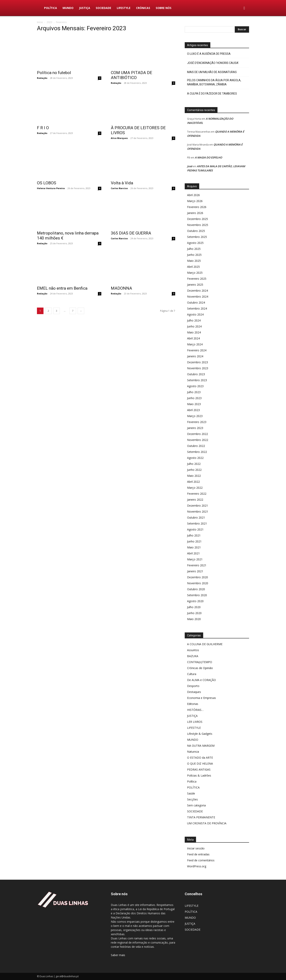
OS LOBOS (47, 183)
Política (192, 781)
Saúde (191, 793)
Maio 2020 (194, 619)
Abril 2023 (193, 410)
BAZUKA (193, 656)
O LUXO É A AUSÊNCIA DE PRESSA (209, 54)
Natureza (193, 752)
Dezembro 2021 (198, 506)
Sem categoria (196, 805)
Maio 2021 (194, 547)
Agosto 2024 (195, 314)
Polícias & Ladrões (199, 775)
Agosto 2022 (195, 458)
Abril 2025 (193, 267)
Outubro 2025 (196, 231)
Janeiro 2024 (195, 356)
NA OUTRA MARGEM (201, 746)
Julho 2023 (194, 392)
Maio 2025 (194, 261)
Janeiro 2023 (195, 428)
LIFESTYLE (124, 8)
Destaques (194, 692)
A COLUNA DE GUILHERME (205, 644)
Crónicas (143, 8)
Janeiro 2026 (195, 213)
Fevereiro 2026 (197, 207)
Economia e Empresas (201, 698)
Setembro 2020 (197, 595)
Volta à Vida (122, 183)
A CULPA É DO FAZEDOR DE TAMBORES (212, 94)
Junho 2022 (194, 470)
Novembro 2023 (198, 368)
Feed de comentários (201, 860)
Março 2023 (195, 416)
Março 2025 (195, 273)
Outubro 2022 (196, 446)
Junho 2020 (194, 613)
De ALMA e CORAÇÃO (201, 680)
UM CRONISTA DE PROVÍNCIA (207, 823)
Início (40, 22)
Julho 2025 (194, 249)
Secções (192, 799)
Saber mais (118, 955)
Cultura (192, 674)
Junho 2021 (194, 541)
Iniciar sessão (196, 848)
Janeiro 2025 (195, 285)
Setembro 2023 (197, 380)
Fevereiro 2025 (197, 279)
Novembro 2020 (198, 583)
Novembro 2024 (198, 297)
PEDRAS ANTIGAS (199, 769)
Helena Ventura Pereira (51, 188)
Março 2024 (195, 344)
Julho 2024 (194, 320)
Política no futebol (54, 73)
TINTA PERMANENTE (201, 817)
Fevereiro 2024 (197, 350)
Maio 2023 (194, 404)
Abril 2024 (193, 338)
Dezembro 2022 (198, 434)
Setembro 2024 (197, 308)
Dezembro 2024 (198, 291)
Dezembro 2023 (198, 362)
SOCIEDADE (103, 8)
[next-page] (81, 307)
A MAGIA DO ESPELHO (208, 157)
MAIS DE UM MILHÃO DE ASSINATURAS (212, 72)
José (190, 166)
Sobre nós (164, 8)
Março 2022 (195, 488)
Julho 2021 (194, 535)
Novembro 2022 (198, 440)
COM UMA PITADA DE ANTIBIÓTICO (131, 75)
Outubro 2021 (196, 517)
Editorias (193, 704)
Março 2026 (195, 201)
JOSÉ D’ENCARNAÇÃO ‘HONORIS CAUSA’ (213, 63)
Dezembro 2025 (198, 219)
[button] (244, 8)
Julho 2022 (194, 464)
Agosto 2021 (195, 529)
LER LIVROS (195, 722)
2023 (49, 22)
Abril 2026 (193, 195)
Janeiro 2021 (195, 571)
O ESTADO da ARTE (200, 758)
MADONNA (121, 284)
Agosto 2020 (195, 601)
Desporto (193, 686)
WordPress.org (197, 866)
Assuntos (193, 650)
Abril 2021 (193, 553)
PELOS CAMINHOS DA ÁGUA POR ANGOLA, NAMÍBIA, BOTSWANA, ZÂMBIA (214, 82)
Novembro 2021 (198, 511)
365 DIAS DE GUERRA (131, 233)
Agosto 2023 (195, 386)
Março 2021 (195, 559)
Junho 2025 (194, 255)
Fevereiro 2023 (197, 422)
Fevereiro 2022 (197, 494)
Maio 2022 (194, 476)
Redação (42, 78)
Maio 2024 (194, 332)
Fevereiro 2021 (197, 565)
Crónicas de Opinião (200, 668)
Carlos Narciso (119, 188)
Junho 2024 (194, 326)
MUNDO (68, 8)
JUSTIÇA (85, 8)
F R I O (43, 128)
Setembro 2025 (197, 237)
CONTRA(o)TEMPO (200, 662)
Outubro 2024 (196, 302)
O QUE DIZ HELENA (200, 764)
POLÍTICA (51, 8)
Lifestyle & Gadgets (200, 734)
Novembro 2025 (198, 225)
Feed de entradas (198, 854)
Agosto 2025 (195, 243)
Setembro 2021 (197, 523)
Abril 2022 (193, 482)
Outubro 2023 (196, 374)
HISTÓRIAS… (195, 710)
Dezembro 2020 (198, 577)
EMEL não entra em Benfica (62, 284)
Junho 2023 (194, 398)
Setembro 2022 (197, 452)
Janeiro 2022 (195, 500)
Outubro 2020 (196, 589)
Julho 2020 (194, 607)
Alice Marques (119, 138)
